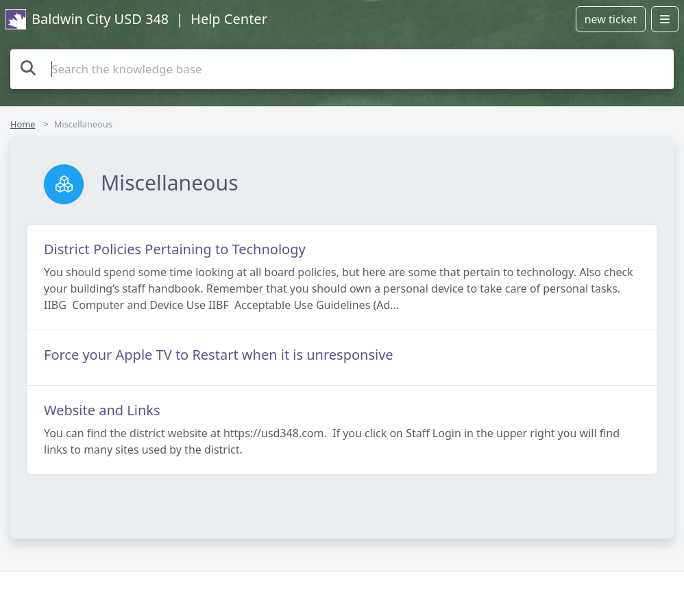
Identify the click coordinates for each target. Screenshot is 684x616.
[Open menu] (665, 19)
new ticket (611, 19)
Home (23, 124)
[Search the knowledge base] (342, 69)
